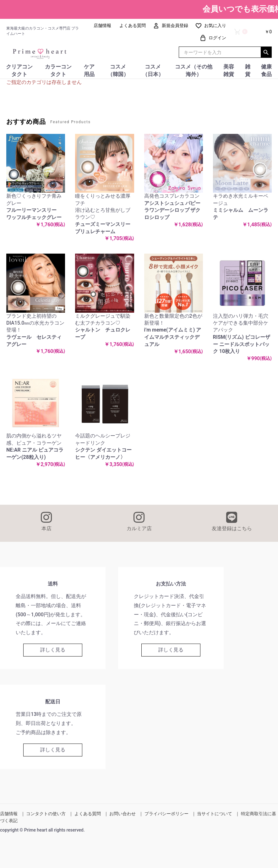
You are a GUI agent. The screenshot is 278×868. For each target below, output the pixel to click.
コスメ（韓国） (118, 70)
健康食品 (266, 70)
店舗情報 (9, 814)
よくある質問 (88, 814)
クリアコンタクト (19, 70)
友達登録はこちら (232, 521)
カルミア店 (139, 521)
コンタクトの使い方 (46, 814)
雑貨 (248, 70)
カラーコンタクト (58, 70)
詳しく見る (53, 650)
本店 (46, 521)
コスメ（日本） (153, 70)
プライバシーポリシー (166, 814)
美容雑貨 (229, 70)
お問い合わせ (123, 814)
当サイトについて (215, 814)
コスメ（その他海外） (194, 70)
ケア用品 (89, 70)
